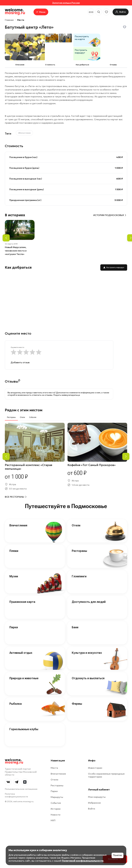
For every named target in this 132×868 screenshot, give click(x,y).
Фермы (77, 704)
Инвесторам (95, 768)
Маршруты (57, 797)
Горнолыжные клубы (24, 729)
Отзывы (113, 65)
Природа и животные (24, 678)
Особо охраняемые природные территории (106, 775)
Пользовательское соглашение (21, 789)
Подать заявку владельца (67, 395)
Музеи (14, 576)
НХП (53, 820)
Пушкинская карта (22, 602)
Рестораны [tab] (11, 417)
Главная (9, 20)
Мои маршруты (97, 797)
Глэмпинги (79, 576)
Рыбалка (16, 704)
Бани (75, 627)
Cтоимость (50, 65)
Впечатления (18, 525)
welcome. (14, 761)
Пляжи (14, 551)
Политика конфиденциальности (16, 795)
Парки (14, 627)
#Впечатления (24, 133)
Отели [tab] (22, 417)
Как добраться (82, 65)
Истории (56, 809)
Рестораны (79, 551)
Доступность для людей (89, 602)
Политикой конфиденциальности (83, 861)
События (56, 803)
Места (21, 20)
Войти (92, 809)
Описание (20, 65)
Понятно (118, 855)
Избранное (94, 803)
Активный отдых (21, 653)
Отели (76, 525)
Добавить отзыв (20, 362)
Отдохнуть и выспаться (88, 678)
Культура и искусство (87, 653)
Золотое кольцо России (66, 3)
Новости (56, 815)
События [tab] (33, 417)
